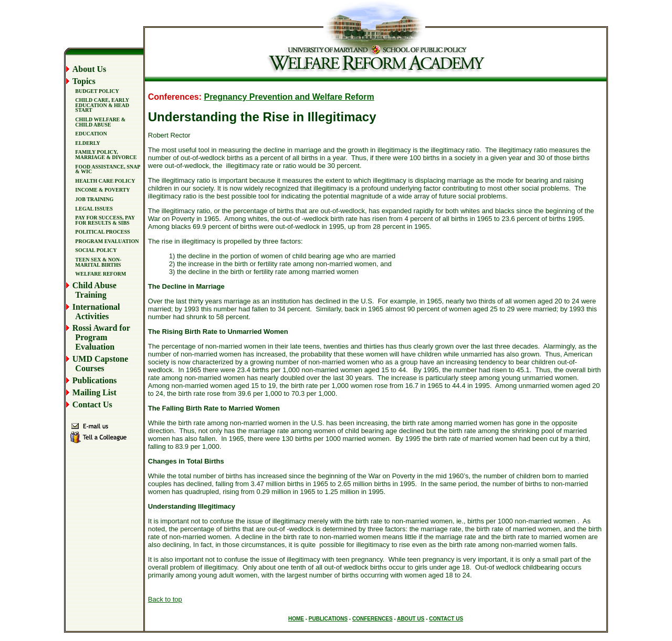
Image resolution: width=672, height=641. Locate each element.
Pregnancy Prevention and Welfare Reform (289, 97)
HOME (296, 619)
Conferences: (176, 97)
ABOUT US (411, 619)
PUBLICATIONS (328, 619)
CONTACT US (446, 619)
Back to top (165, 599)
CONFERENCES (372, 619)
